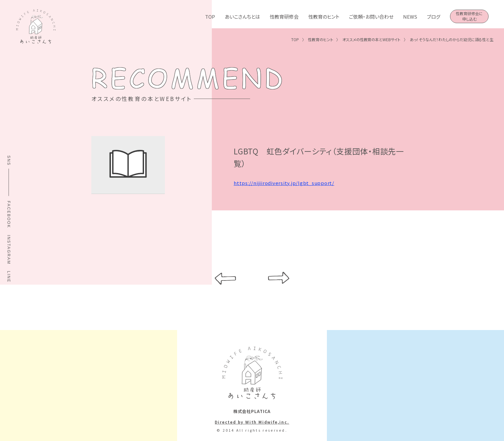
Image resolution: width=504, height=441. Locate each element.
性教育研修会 (284, 17)
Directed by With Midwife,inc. (252, 422)
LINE (9, 277)
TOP (210, 17)
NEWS (410, 17)
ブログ (434, 17)
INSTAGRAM (9, 250)
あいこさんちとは (242, 17)
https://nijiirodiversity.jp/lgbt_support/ (284, 184)
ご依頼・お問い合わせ (371, 17)
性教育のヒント (324, 17)
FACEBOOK (9, 215)
